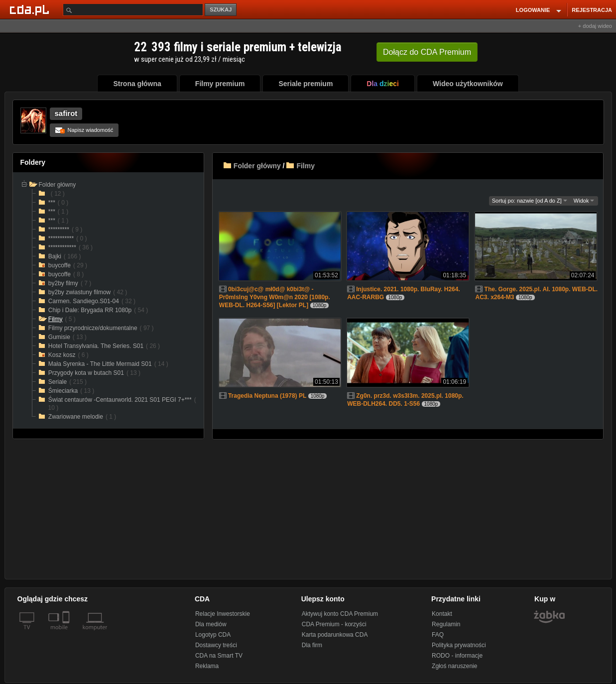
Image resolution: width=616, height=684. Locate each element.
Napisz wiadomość (84, 130)
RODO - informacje (457, 656)
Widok (584, 201)
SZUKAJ (221, 9)
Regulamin (446, 624)
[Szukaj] (133, 10)
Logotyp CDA (213, 635)
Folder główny (257, 166)
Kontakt (442, 614)
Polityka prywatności (459, 645)
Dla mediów (211, 624)
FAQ (438, 635)
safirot (66, 113)
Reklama (207, 666)
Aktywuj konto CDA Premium (340, 614)
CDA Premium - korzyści (334, 624)
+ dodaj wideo (595, 26)
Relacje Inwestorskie (223, 614)
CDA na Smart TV (219, 656)
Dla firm (312, 645)
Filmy (306, 166)
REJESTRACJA (592, 10)
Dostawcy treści (216, 645)
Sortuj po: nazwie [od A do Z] (530, 201)
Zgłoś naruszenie (454, 666)
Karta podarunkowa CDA (335, 635)
